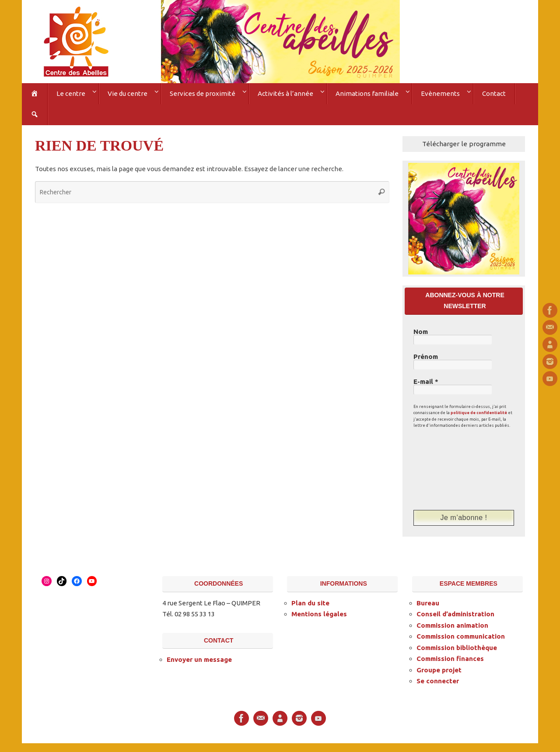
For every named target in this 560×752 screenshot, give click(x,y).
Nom (421, 332)
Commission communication (461, 636)
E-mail (426, 382)
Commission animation (452, 625)
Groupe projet (439, 670)
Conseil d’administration (455, 614)
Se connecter (438, 681)
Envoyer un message (199, 659)
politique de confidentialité (479, 413)
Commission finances (450, 659)
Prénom (426, 357)
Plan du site (310, 603)
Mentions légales (319, 614)
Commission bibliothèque (457, 648)
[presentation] (449, 469)
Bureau (428, 603)
